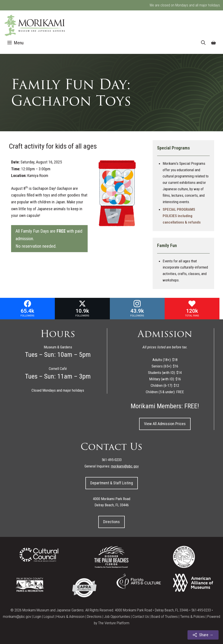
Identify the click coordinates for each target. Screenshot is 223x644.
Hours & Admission (70, 617)
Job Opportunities (117, 617)
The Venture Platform (114, 623)
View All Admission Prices (165, 424)
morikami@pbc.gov (17, 617)
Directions (111, 522)
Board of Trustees (165, 617)
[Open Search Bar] (203, 43)
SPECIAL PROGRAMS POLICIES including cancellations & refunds (182, 216)
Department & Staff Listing (112, 483)
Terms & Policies (192, 617)
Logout (49, 617)
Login (37, 617)
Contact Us (141, 617)
